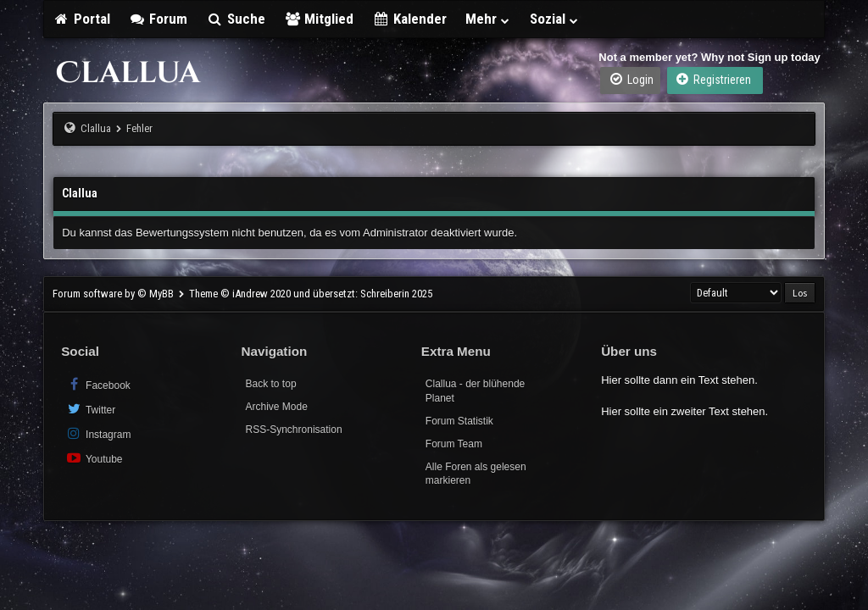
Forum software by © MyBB (114, 294)
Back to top (271, 384)
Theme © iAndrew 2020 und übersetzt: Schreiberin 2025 (311, 294)
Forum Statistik (459, 421)
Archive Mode (277, 407)
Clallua (96, 128)
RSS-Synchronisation (294, 430)
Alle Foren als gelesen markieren (476, 474)
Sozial (555, 19)
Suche (236, 19)
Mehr (488, 19)
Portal (81, 19)
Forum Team (454, 444)
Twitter (90, 409)
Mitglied (319, 19)
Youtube (94, 458)
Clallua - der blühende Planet (475, 391)
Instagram (98, 433)
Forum (159, 19)
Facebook (98, 384)
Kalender (409, 19)
